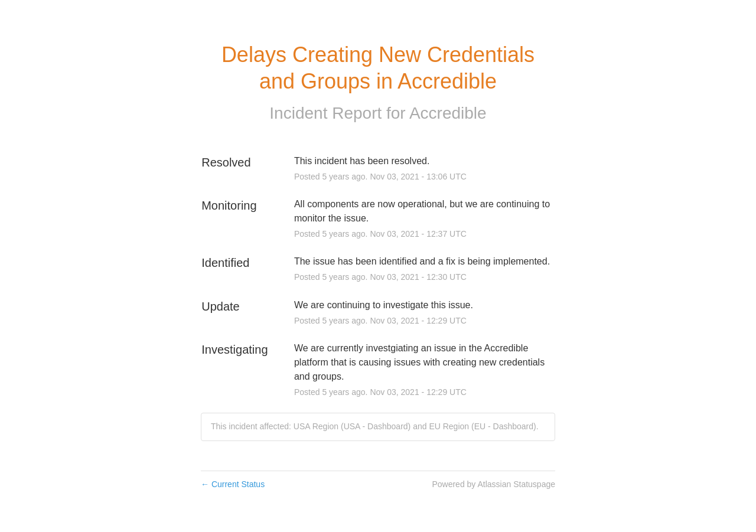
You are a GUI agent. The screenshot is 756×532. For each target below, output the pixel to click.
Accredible (448, 113)
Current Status (233, 484)
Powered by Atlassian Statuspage (493, 484)
